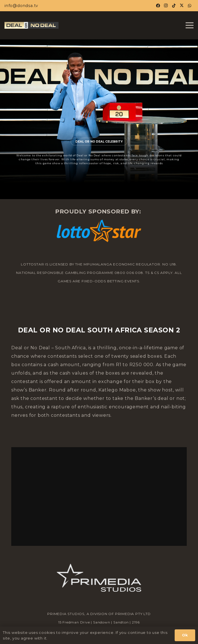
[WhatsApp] (190, 6)
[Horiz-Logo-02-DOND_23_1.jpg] (31, 25)
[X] (182, 6)
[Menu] (190, 25)
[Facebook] (158, 6)
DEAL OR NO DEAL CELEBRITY (99, 142)
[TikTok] (174, 6)
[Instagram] (166, 6)
